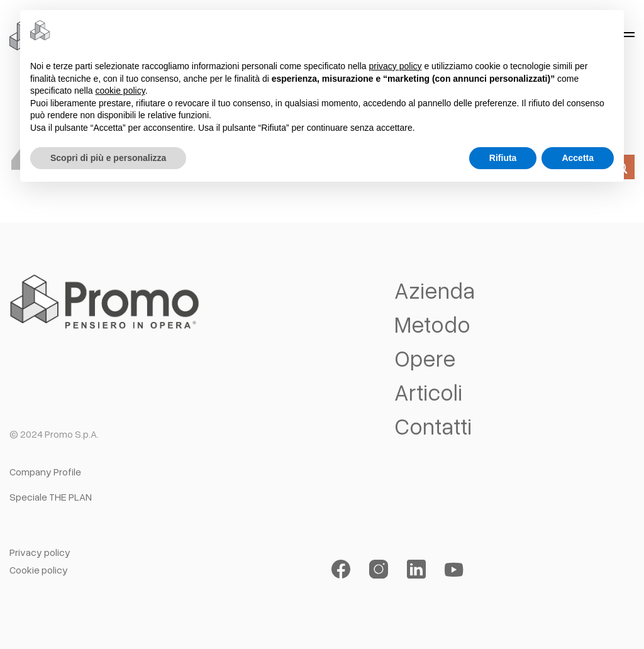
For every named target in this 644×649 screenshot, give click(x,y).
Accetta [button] (578, 158)
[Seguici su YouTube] (454, 569)
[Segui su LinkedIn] (416, 569)
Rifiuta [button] (503, 158)
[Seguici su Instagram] (379, 569)
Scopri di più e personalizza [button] (108, 158)
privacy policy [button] (396, 66)
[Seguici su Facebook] (341, 569)
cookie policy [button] (120, 91)
